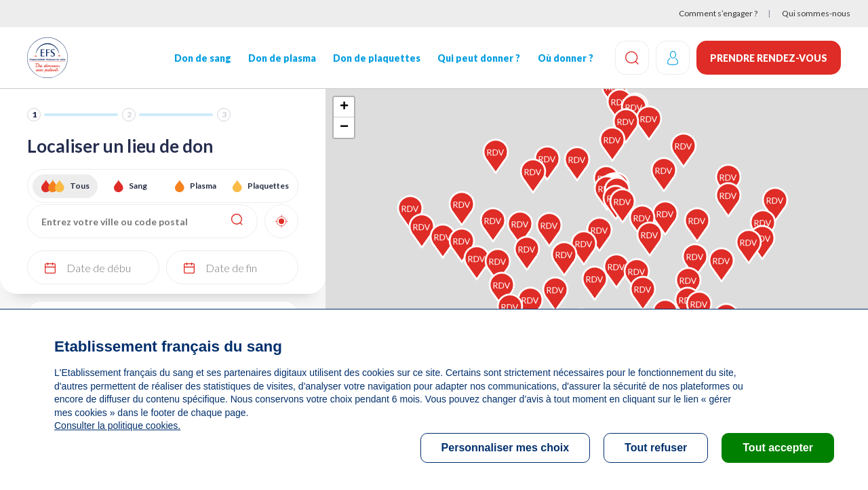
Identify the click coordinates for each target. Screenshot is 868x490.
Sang (138, 186)
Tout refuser (656, 448)
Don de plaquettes (377, 58)
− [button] (344, 128)
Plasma (203, 186)
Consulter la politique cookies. (117, 426)
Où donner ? (565, 58)
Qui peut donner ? (479, 58)
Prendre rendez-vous (769, 58)
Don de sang (203, 58)
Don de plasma (282, 58)
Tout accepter (778, 448)
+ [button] (344, 107)
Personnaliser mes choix (506, 448)
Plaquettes (268, 186)
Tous (80, 186)
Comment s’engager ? (718, 13)
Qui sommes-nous (816, 13)
